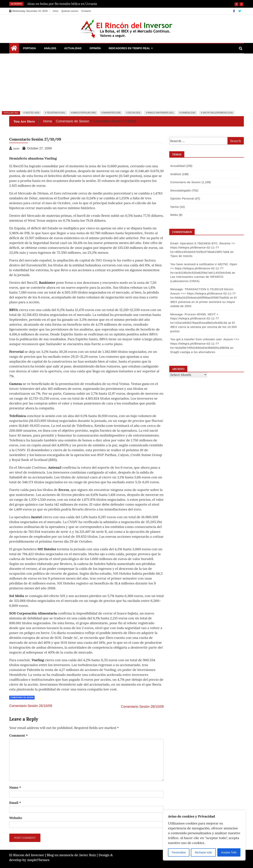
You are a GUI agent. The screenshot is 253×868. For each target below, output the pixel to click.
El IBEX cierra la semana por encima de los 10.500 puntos (203, 327)
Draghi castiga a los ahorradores (192, 352)
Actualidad (73, 48)
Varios (174, 207)
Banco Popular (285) (84, 113)
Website (16, 818)
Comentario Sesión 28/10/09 (142, 707)
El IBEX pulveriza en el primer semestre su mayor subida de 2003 (203, 302)
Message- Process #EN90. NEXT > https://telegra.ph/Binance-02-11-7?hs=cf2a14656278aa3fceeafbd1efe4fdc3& (198, 318)
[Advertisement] (127, 82)
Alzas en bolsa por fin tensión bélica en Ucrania (62, 4)
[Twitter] (240, 11)
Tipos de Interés (181, 256)
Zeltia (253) (134, 113)
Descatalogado (180, 190)
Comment (18, 735)
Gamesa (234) (188, 113)
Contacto (86, 11)
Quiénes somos (70, 11)
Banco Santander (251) (161, 113)
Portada (29, 48)
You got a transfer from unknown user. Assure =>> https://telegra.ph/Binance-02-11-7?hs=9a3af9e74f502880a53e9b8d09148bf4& (204, 343)
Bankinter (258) (112, 113)
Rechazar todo (203, 852)
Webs (174, 215)
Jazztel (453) (32, 113)
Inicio (55, 11)
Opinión (95, 48)
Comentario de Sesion (22, 697)
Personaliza (179, 852)
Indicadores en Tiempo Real (129, 48)
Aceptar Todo (229, 852)
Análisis (50, 48)
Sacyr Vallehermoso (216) (218, 113)
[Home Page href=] (14, 49)
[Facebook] (234, 11)
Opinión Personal (182, 198)
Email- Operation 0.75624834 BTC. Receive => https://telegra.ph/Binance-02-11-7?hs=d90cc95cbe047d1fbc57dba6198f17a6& (202, 248)
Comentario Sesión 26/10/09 (31, 706)
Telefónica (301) (56, 113)
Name (15, 787)
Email (15, 803)
